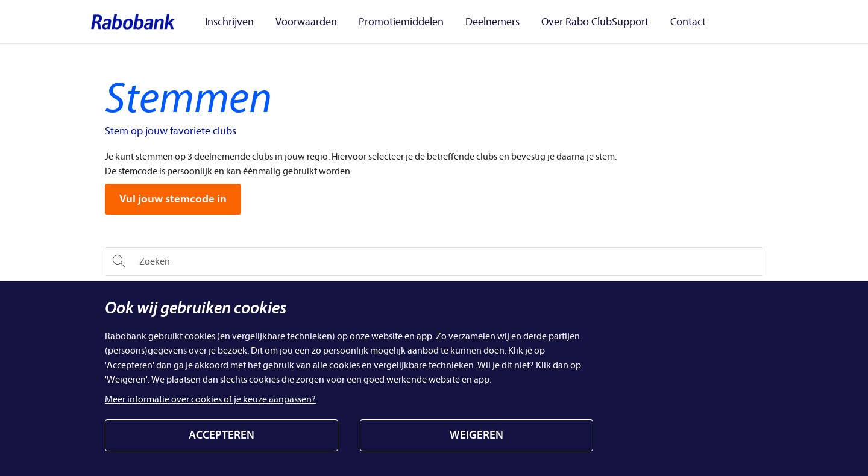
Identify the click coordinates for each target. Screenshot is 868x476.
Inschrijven (233, 22)
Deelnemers (474, 22)
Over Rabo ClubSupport (570, 22)
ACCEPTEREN (222, 435)
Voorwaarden (303, 22)
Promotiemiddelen (390, 22)
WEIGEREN (476, 435)
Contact (656, 22)
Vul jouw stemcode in (173, 199)
